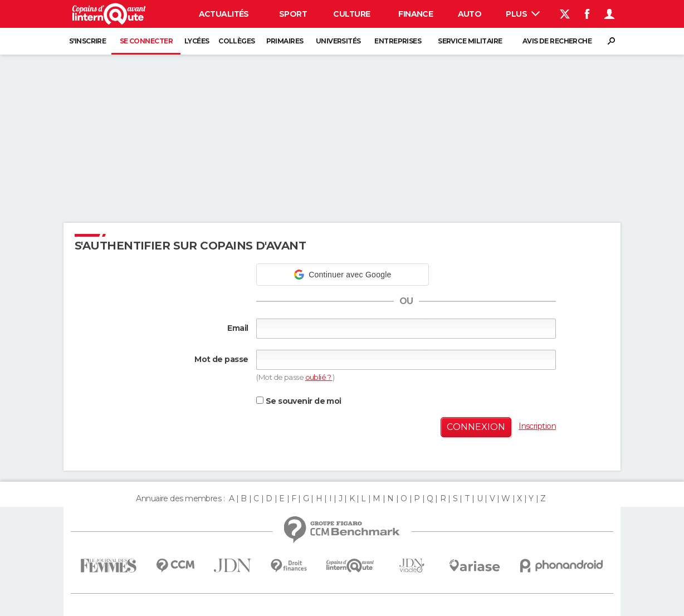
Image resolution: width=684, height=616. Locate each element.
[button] (343, 275)
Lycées (197, 41)
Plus (523, 14)
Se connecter (146, 41)
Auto (470, 14)
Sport (293, 14)
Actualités (224, 14)
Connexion (476, 427)
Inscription (537, 426)
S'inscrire (87, 41)
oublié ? (319, 377)
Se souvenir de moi (299, 401)
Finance (416, 14)
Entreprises (398, 41)
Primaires (285, 41)
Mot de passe (221, 359)
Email (238, 328)
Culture (351, 14)
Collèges (237, 41)
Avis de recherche (557, 41)
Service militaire (470, 41)
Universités (338, 41)
